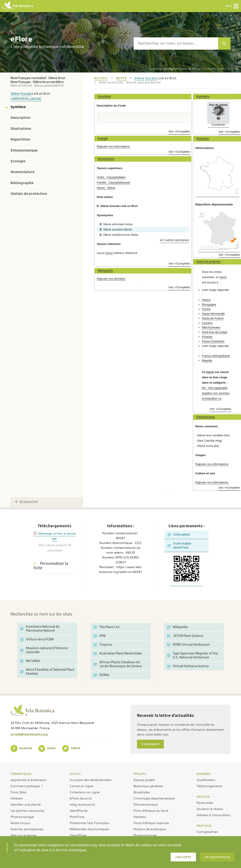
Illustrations (21, 129)
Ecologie (18, 161)
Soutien (203, 797)
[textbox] (176, 43)
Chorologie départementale (154, 798)
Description (20, 118)
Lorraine (207, 323)
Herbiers (17, 798)
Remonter (26, 502)
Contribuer (218, 125)
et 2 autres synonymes (174, 240)
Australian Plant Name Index (118, 653)
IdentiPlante (79, 810)
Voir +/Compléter (179, 131)
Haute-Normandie (213, 314)
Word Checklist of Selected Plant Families (47, 672)
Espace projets (144, 780)
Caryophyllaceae (26, 99)
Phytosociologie (22, 817)
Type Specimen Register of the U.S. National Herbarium (193, 655)
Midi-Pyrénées (211, 327)
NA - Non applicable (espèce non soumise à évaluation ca (216, 393)
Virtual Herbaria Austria (188, 666)
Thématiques (21, 774)
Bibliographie (22, 183)
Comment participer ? (26, 786)
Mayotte (207, 360)
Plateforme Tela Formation (90, 823)
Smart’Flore (78, 835)
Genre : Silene (106, 188)
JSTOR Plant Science (185, 636)
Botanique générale (148, 786)
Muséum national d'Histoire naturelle (44, 650)
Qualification (206, 780)
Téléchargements (209, 786)
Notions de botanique (150, 829)
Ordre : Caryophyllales (111, 177)
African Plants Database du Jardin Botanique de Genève (118, 664)
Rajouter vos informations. (114, 146)
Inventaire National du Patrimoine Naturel (40, 629)
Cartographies (207, 832)
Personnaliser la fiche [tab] (51, 566)
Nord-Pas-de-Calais (215, 332)
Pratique (204, 826)
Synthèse (18, 107)
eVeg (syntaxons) (82, 804)
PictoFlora (77, 817)
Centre (206, 309)
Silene (15, 94)
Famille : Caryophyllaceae (113, 182)
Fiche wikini (179, 535)
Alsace (206, 300)
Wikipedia (178, 627)
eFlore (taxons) (81, 798)
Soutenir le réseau (210, 809)
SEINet (102, 675)
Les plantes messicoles (27, 810)
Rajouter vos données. (111, 279)
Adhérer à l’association (214, 815)
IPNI (100, 636)
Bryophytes (142, 792)
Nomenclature (22, 172)
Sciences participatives (27, 829)
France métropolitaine (216, 356)
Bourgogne (209, 304)
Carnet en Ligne (81, 786)
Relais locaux (20, 823)
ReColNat (30, 661)
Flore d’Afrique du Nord (151, 810)
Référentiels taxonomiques (89, 829)
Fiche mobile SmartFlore (180, 546)
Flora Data (18, 792)
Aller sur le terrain (24, 835)
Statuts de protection (29, 194)
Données (204, 774)
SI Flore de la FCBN (37, 639)
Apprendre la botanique (28, 780)
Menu (232, 6)
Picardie (207, 337)
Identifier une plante (26, 804)
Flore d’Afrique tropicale (151, 823)
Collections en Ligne (85, 792)
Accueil (101, 78)
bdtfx (121, 78)
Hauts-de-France (213, 318)
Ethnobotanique (24, 150)
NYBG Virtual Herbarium (188, 645)
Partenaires (205, 803)
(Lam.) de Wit (173, 69)
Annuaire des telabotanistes (91, 780)
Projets (140, 774)
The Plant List (107, 627)
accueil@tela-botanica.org (29, 734)
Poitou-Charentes (213, 341)
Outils (75, 774)
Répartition (20, 139)
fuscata (26, 94)
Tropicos (103, 645)
